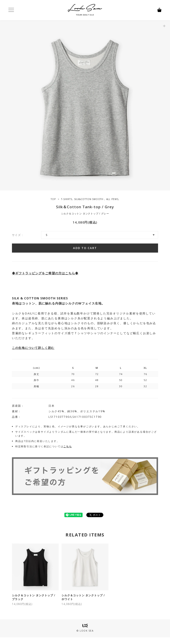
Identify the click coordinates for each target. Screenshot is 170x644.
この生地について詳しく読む (33, 348)
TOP (53, 199)
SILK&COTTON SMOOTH (89, 199)
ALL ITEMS (112, 199)
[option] (85, 105)
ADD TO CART (85, 248)
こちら (68, 446)
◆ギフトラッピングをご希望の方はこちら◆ (45, 273)
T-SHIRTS (67, 199)
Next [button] (167, 105)
